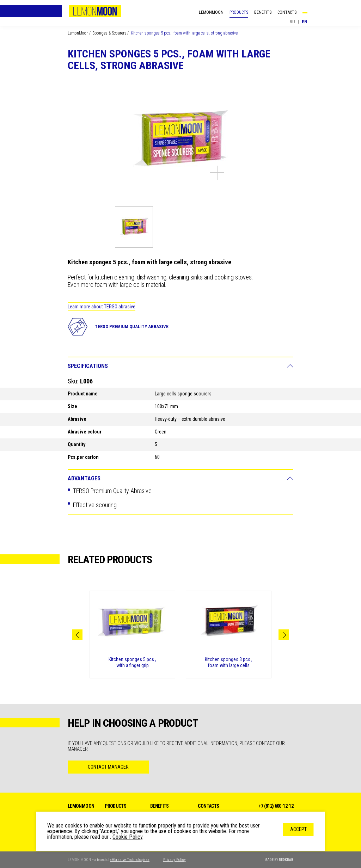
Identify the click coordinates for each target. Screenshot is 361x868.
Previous (77, 635)
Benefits (263, 12)
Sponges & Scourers (110, 33)
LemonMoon (95, 11)
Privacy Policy (175, 860)
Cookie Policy (127, 837)
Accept (298, 829)
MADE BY (279, 860)
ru (292, 22)
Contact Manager (108, 767)
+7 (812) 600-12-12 (276, 806)
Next (284, 635)
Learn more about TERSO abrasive (102, 307)
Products (239, 12)
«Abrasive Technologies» (130, 860)
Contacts (287, 12)
